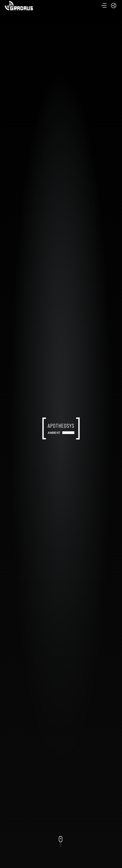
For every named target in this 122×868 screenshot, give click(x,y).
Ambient (54, 433)
